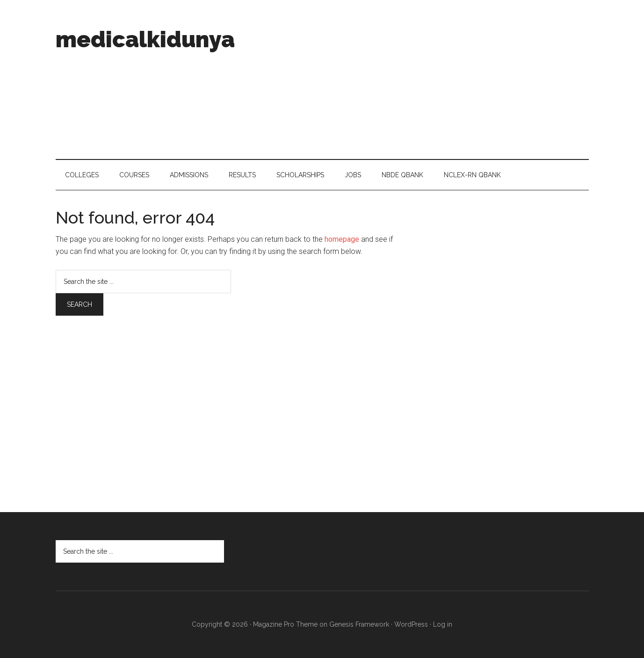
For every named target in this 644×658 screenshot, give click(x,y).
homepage (342, 239)
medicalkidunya (145, 39)
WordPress (411, 624)
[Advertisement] (419, 80)
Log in (443, 624)
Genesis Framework (359, 624)
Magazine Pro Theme (285, 624)
